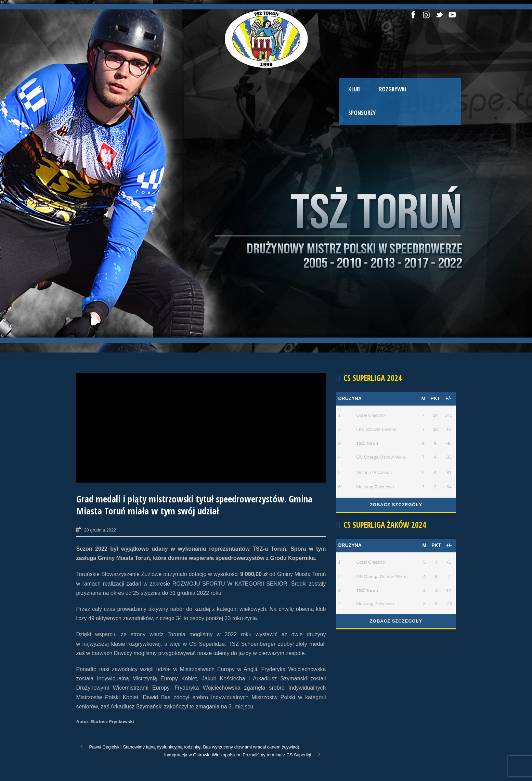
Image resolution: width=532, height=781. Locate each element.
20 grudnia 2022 (100, 530)
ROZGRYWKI (393, 89)
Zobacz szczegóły (396, 505)
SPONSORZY (362, 113)
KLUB (354, 89)
